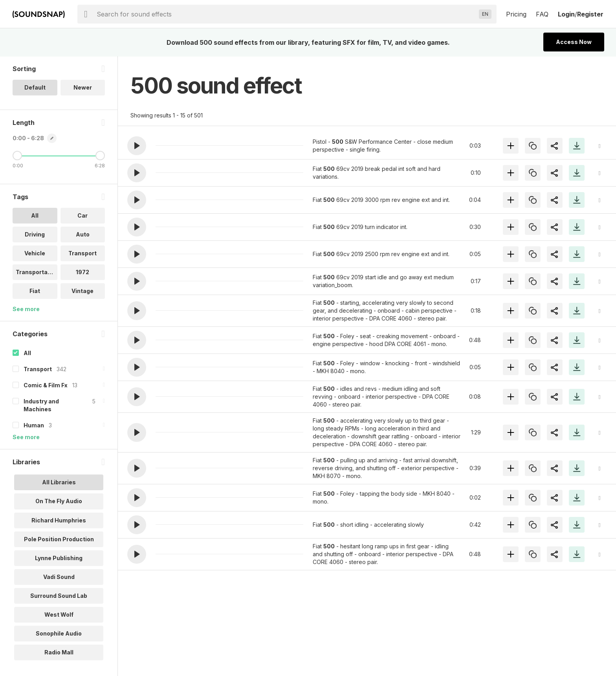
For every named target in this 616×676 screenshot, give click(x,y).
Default (35, 88)
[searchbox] (286, 14)
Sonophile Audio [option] (59, 633)
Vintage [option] (82, 291)
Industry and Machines (41, 406)
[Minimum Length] (17, 156)
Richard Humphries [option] (59, 520)
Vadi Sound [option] (59, 577)
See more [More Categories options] (26, 437)
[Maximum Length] (100, 156)
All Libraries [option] (59, 483)
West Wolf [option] (59, 615)
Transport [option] (82, 254)
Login (566, 14)
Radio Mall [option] (59, 652)
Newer (83, 88)
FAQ (542, 14)
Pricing (516, 14)
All (27, 353)
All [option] (35, 216)
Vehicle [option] (35, 254)
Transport (38, 369)
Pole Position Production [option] (59, 539)
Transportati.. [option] (35, 272)
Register (590, 14)
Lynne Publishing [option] (59, 558)
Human (34, 426)
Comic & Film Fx (46, 386)
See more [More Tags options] (26, 309)
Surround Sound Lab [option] (59, 596)
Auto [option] (83, 235)
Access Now (574, 42)
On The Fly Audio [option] (59, 501)
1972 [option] (82, 272)
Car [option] (82, 216)
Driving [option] (35, 235)
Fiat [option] (35, 291)
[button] (137, 146)
